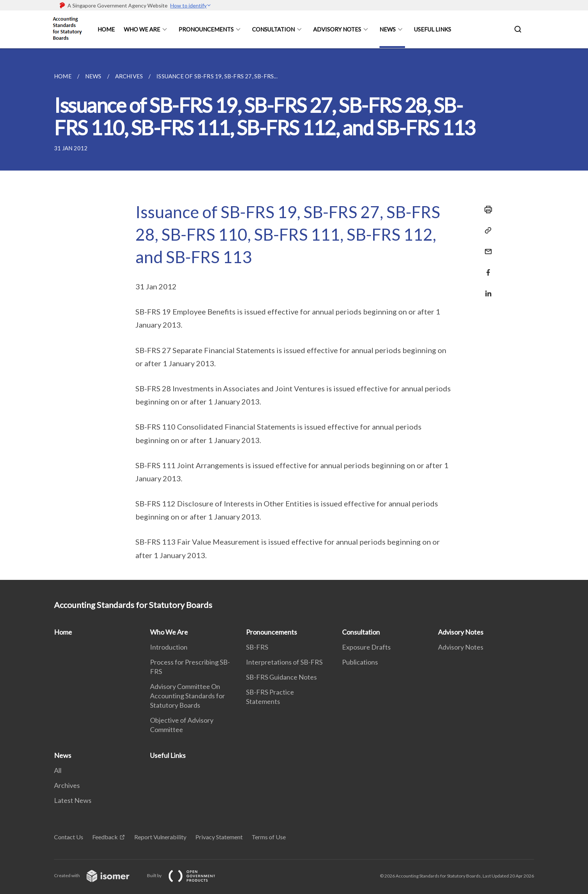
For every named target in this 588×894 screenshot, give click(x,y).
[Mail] (486, 247)
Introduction (169, 647)
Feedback (105, 837)
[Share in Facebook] (486, 268)
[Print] (486, 210)
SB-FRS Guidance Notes (281, 677)
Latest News (73, 800)
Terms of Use (269, 837)
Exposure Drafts (366, 647)
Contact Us (69, 837)
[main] (294, 314)
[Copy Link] (486, 231)
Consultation (273, 29)
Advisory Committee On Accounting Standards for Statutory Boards (187, 696)
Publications (360, 662)
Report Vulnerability (160, 837)
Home (106, 29)
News (388, 29)
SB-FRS (257, 647)
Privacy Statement (219, 837)
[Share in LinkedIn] (486, 289)
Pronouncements (206, 29)
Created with (98, 875)
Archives (67, 785)
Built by (187, 875)
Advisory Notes (337, 29)
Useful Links (433, 29)
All (58, 770)
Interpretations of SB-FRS (284, 662)
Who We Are (142, 29)
